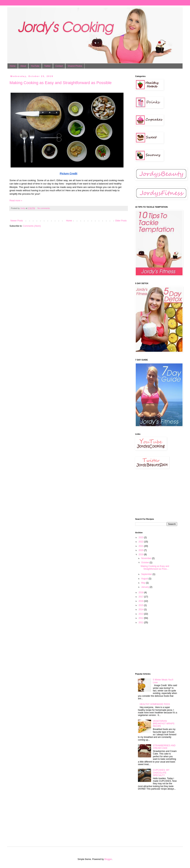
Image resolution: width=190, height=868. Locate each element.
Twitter (47, 66)
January (145, 587)
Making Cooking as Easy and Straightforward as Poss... (155, 567)
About (23, 66)
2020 (141, 550)
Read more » (16, 201)
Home (13, 66)
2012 (141, 618)
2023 (141, 537)
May (144, 583)
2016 (141, 601)
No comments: (44, 208)
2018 (141, 592)
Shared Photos (75, 66)
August (145, 579)
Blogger (108, 859)
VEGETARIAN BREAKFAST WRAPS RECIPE (164, 724)
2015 (141, 605)
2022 (141, 542)
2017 (141, 597)
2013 (141, 614)
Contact (59, 66)
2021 (141, 546)
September (147, 574)
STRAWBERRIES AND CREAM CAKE (164, 747)
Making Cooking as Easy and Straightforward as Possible (61, 83)
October (145, 563)
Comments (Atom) (32, 226)
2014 (141, 610)
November (147, 558)
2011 (141, 622)
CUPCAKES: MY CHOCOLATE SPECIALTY (161, 773)
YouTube (35, 66)
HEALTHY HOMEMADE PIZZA (155, 704)
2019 (141, 554)
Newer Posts (17, 221)
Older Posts (121, 221)
